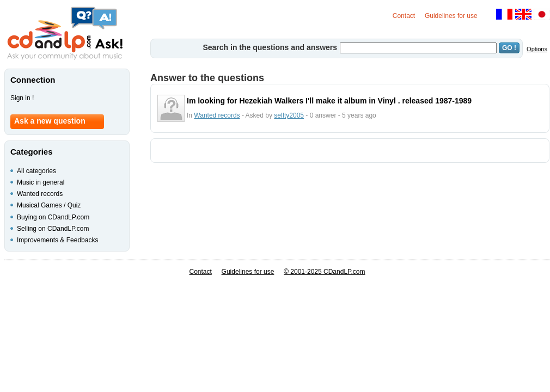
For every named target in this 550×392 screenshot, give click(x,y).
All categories (36, 171)
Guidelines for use (451, 16)
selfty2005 (289, 115)
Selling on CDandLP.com (53, 229)
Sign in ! (22, 98)
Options (537, 49)
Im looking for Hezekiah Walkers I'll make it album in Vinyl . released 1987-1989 (329, 101)
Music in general (41, 182)
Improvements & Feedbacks (57, 240)
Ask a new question (50, 121)
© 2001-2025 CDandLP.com (324, 272)
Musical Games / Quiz (49, 205)
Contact (404, 16)
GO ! (509, 48)
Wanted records (217, 115)
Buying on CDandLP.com (53, 217)
